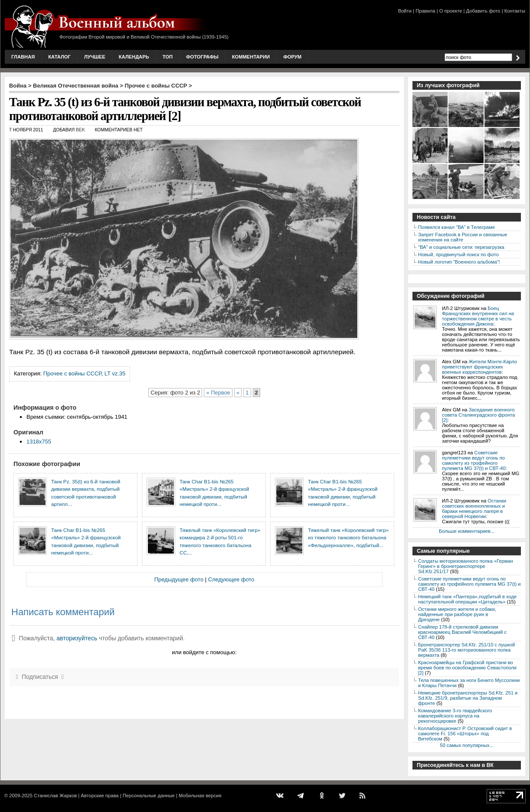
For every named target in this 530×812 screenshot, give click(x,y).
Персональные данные (149, 796)
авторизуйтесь (77, 638)
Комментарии (251, 57)
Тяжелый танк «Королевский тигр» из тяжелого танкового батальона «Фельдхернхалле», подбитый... (348, 538)
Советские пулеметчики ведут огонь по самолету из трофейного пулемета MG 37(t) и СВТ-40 (474, 460)
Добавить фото (483, 11)
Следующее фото (231, 579)
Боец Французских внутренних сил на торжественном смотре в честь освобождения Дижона (478, 316)
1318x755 (39, 442)
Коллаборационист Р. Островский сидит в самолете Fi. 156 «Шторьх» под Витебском (465, 734)
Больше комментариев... (467, 531)
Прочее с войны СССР (156, 86)
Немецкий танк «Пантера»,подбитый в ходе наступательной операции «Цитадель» (467, 599)
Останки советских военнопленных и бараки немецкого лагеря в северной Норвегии (474, 509)
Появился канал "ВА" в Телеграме (456, 227)
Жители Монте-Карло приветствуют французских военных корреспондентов (479, 367)
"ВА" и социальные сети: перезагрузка (461, 247)
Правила (425, 11)
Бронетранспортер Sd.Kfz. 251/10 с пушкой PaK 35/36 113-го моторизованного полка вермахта (466, 650)
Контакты (515, 11)
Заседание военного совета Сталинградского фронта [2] (478, 415)
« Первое (218, 393)
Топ (168, 57)
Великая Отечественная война (76, 86)
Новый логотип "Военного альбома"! (459, 262)
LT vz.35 (115, 373)
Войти (405, 11)
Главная (23, 57)
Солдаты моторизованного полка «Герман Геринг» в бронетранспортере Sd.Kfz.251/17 (466, 566)
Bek (80, 130)
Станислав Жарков (55, 796)
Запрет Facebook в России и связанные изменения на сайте (463, 237)
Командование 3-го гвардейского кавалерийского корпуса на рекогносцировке (455, 716)
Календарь (134, 57)
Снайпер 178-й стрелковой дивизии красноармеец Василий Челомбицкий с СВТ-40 (462, 632)
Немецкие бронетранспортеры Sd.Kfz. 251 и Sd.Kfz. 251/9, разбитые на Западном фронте (468, 698)
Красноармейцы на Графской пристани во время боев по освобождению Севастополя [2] (467, 668)
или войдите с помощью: (204, 652)
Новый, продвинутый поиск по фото (458, 254)
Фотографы (202, 57)
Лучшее (95, 57)
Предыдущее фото (179, 579)
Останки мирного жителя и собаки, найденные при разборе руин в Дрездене (457, 614)
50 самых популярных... (466, 745)
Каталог (59, 57)
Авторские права (100, 796)
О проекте (451, 11)
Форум (292, 57)
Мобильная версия (200, 796)
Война (18, 86)
